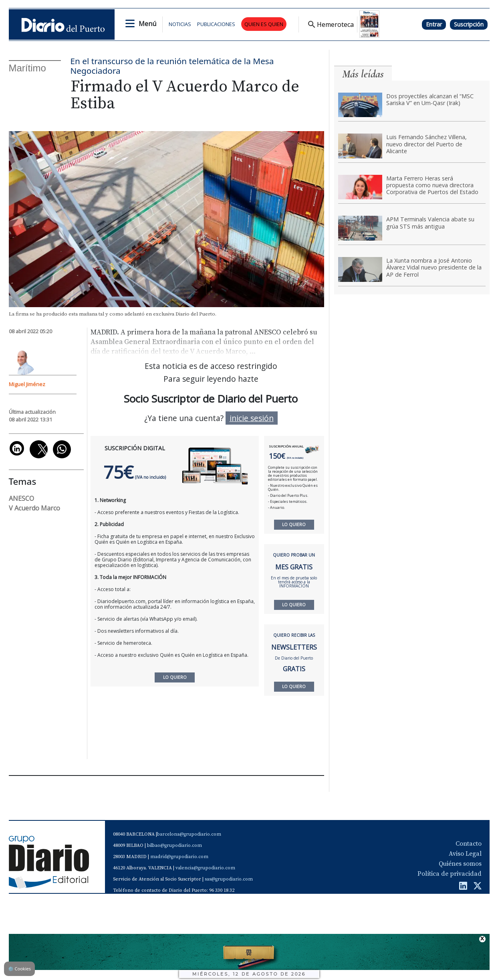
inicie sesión (252, 418)
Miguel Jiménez (27, 384)
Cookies (19, 969)
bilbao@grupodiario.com (174, 845)
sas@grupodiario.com (229, 879)
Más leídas (363, 74)
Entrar (434, 24)
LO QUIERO (294, 524)
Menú (147, 24)
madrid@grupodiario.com (179, 857)
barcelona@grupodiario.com (189, 834)
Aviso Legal (465, 854)
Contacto (469, 844)
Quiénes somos (460, 864)
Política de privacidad (450, 874)
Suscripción (469, 24)
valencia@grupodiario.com (205, 868)
